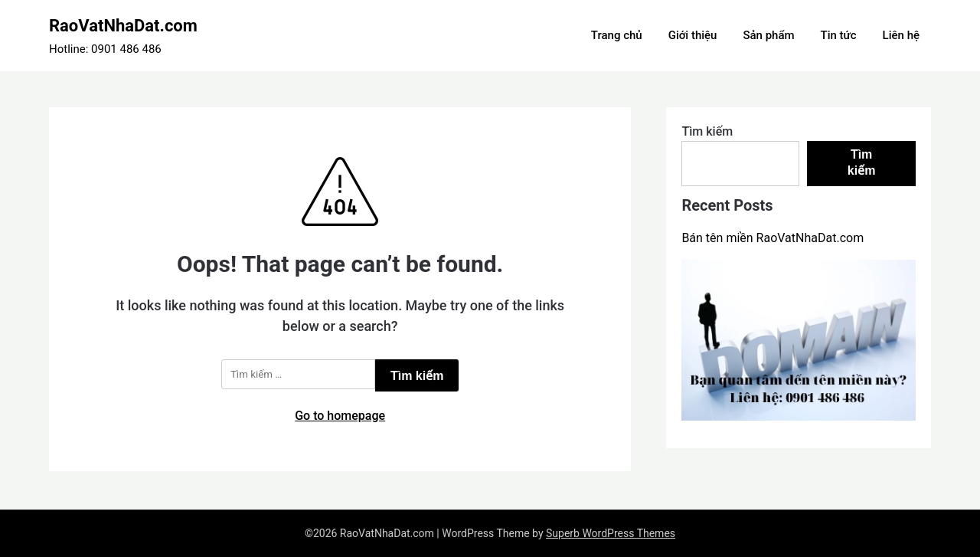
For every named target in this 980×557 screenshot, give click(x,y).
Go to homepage (340, 416)
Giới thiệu (693, 35)
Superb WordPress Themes (611, 533)
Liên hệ (901, 35)
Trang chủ (617, 35)
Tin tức (839, 35)
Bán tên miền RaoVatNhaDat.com (773, 238)
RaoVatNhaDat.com (123, 26)
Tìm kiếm (707, 131)
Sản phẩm (768, 35)
